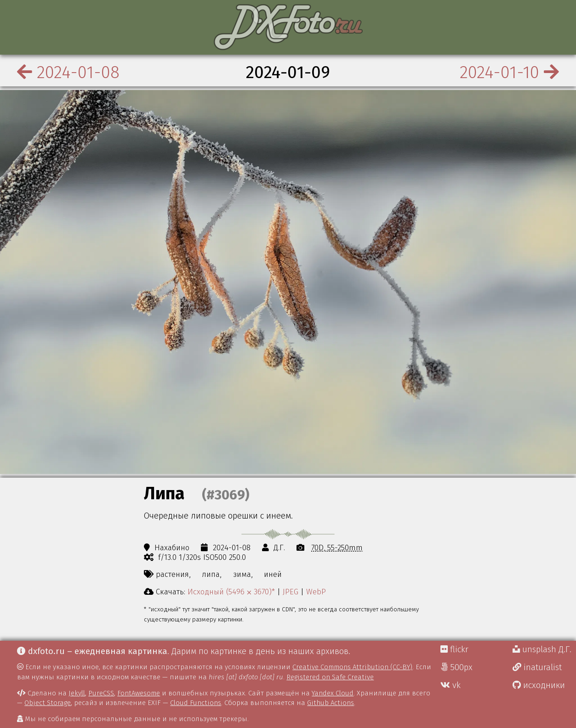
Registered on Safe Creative (330, 677)
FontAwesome (139, 693)
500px (456, 667)
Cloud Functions (196, 703)
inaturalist (537, 667)
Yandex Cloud (333, 693)
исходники (539, 685)
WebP (316, 592)
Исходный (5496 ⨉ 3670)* (231, 592)
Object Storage (48, 703)
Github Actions (331, 703)
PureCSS (101, 693)
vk (451, 685)
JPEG (291, 592)
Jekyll (77, 693)
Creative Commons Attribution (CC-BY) (352, 667)
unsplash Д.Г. (542, 649)
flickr (454, 649)
